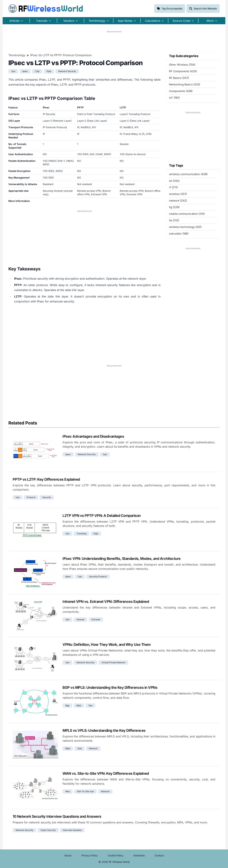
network (93, 748)
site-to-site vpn (85, 791)
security (47, 497)
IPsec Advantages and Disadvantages (93, 436)
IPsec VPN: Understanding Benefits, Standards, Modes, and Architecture (122, 559)
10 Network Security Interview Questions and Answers (57, 816)
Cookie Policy (116, 855)
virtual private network (113, 662)
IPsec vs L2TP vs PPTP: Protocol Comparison (61, 55)
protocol (31, 497)
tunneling (81, 534)
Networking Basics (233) (185, 84)
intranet (81, 619)
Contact (159, 855)
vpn (13, 71)
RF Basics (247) (179, 78)
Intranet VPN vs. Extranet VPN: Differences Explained (106, 602)
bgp (67, 705)
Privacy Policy (90, 855)
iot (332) (174, 181)
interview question (72, 830)
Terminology (17, 55)
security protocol (98, 576)
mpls (79, 705)
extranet (96, 619)
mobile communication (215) (187, 214)
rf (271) (173, 187)
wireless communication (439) (188, 174)
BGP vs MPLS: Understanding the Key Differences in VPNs (110, 688)
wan (68, 791)
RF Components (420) (183, 71)
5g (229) (174, 207)
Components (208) (181, 91)
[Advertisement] (114, 41)
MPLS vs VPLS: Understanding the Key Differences (104, 730)
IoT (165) (174, 98)
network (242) (178, 201)
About (68, 855)
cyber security (48, 830)
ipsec (25, 71)
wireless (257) (178, 194)
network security (67, 71)
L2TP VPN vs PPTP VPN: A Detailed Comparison (102, 516)
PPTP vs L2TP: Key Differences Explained (46, 479)
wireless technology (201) (185, 227)
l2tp (37, 71)
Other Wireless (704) (182, 65)
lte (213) (174, 220)
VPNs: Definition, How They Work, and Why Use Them (107, 645)
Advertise (139, 855)
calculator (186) (179, 234)
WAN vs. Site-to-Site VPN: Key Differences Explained (106, 773)
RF (46, 9)
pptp (49, 71)
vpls (80, 748)
